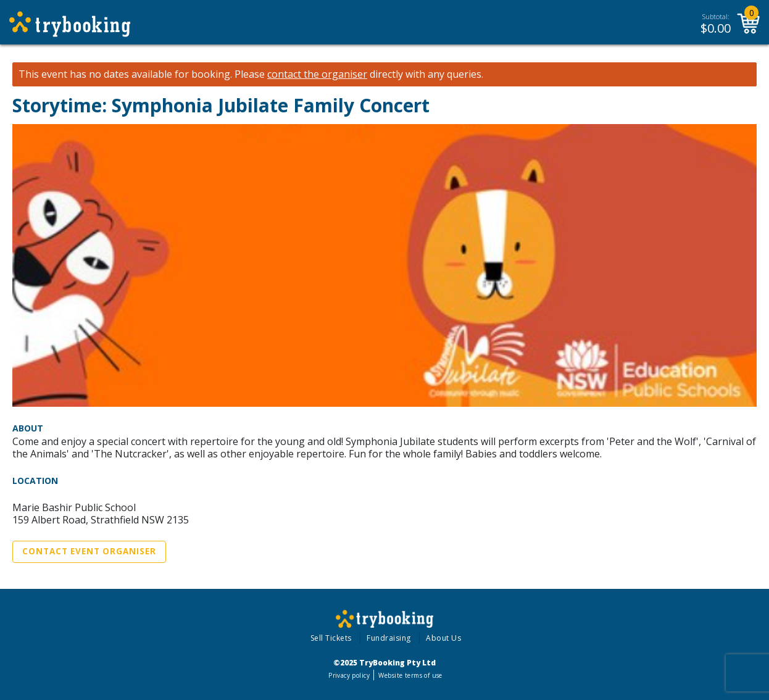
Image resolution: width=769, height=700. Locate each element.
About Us (443, 638)
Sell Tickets (331, 638)
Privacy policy (349, 675)
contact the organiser (317, 74)
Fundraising (389, 638)
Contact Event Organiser (89, 551)
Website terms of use (410, 675)
